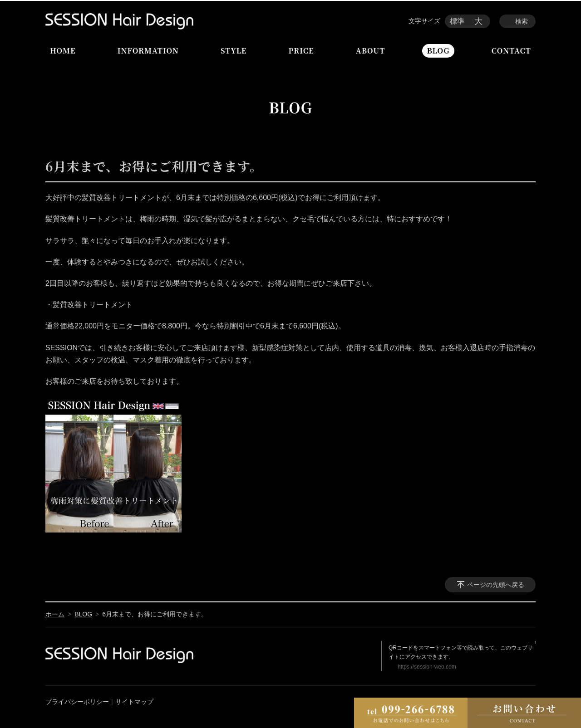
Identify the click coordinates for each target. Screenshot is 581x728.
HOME (63, 51)
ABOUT (370, 51)
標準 (457, 21)
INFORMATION (148, 51)
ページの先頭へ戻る (496, 585)
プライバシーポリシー (77, 702)
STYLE (234, 51)
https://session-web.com (427, 667)
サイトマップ (134, 702)
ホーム (55, 614)
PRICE (301, 51)
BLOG (438, 51)
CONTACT (511, 51)
